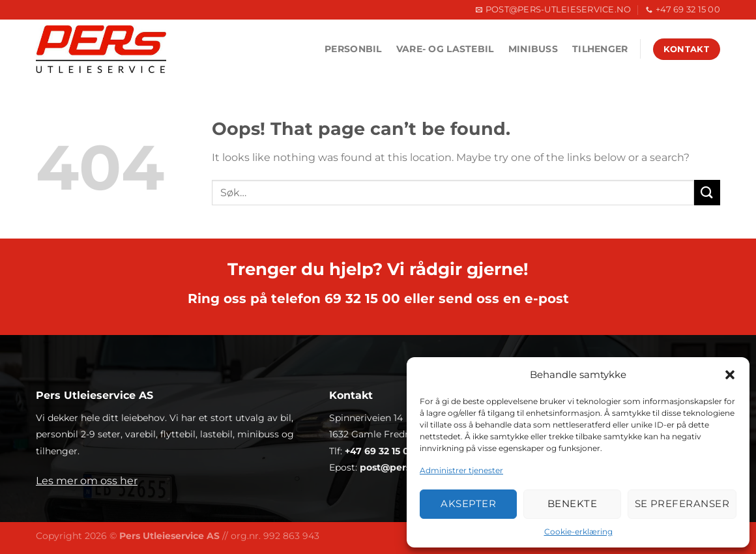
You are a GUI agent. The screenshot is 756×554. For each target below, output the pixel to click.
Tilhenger (600, 49)
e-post (547, 299)
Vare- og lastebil (445, 49)
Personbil (353, 49)
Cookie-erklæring (578, 532)
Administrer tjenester (461, 470)
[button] (730, 375)
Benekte (572, 503)
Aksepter (468, 503)
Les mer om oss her (87, 481)
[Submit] (707, 193)
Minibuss (533, 49)
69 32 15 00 (362, 299)
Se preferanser (682, 503)
